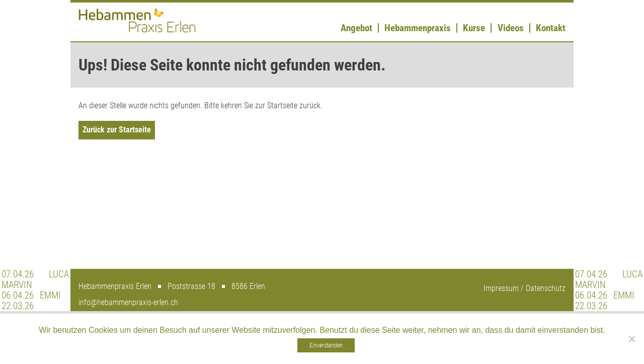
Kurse (474, 28)
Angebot (356, 28)
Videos (511, 28)
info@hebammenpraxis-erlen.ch (128, 302)
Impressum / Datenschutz (525, 288)
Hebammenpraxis (418, 28)
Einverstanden (326, 345)
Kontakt (551, 28)
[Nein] (631, 339)
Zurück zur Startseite (117, 130)
